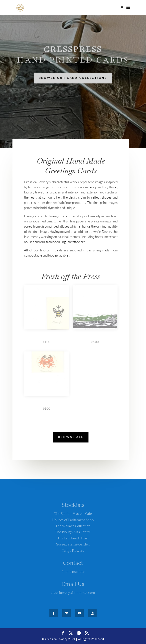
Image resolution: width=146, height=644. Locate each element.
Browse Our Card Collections (73, 78)
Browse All (69, 437)
